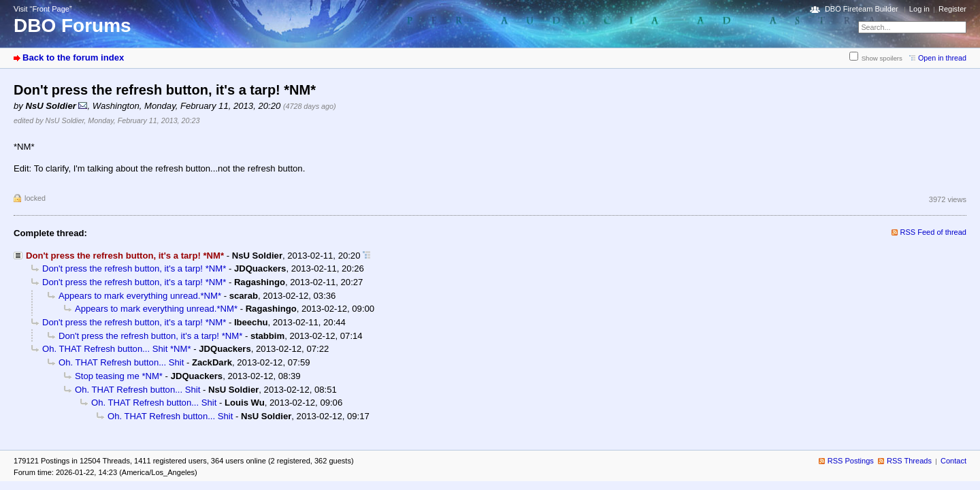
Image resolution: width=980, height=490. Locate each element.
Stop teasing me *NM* (119, 376)
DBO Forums (72, 26)
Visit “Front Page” (43, 9)
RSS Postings (851, 461)
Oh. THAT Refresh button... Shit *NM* (117, 349)
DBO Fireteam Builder (862, 9)
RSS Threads (909, 461)
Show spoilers (882, 58)
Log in (919, 9)
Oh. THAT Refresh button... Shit (121, 362)
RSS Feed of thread (934, 232)
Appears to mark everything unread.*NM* (140, 296)
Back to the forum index (73, 58)
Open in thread (942, 58)
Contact (953, 461)
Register (952, 9)
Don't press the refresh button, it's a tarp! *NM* (134, 268)
